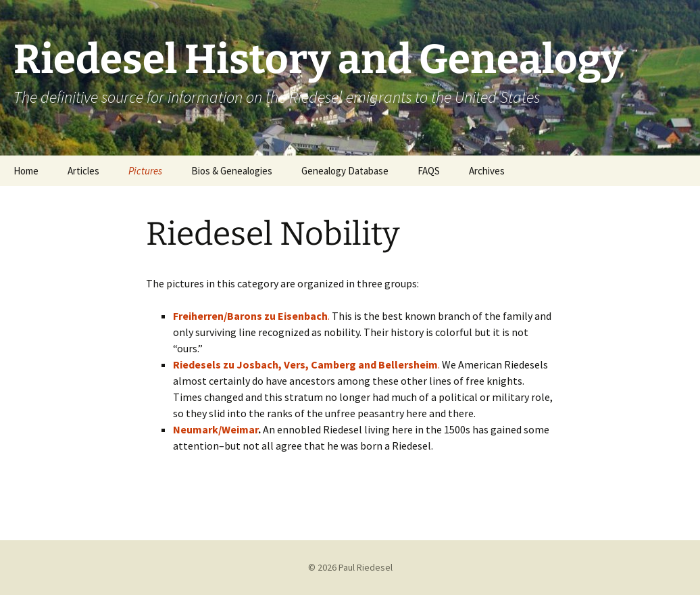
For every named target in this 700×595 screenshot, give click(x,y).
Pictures (145, 171)
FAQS (429, 171)
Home (26, 171)
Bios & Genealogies (232, 171)
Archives (487, 171)
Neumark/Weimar (216, 429)
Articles (83, 171)
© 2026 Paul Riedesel (350, 567)
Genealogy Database (345, 171)
